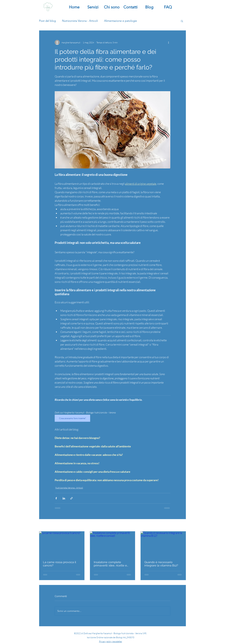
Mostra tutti (180, 526)
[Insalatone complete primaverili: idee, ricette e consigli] (113, 544)
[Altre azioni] (168, 42)
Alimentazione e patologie (120, 21)
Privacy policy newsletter (111, 641)
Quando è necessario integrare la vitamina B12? (161, 564)
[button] (182, 21)
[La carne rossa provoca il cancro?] (62, 544)
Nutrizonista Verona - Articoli (80, 21)
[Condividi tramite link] (71, 498)
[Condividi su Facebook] (56, 498)
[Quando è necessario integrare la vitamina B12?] (163, 544)
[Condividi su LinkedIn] (64, 498)
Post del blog (47, 21)
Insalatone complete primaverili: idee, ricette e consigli (110, 564)
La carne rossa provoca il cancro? (59, 564)
